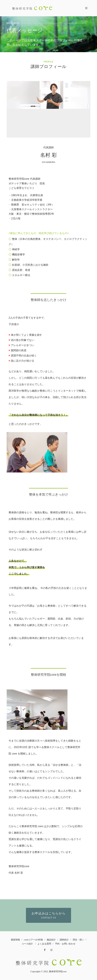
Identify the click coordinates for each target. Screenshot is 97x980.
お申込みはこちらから (48, 915)
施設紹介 (51, 940)
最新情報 (15, 940)
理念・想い (78, 940)
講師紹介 (64, 940)
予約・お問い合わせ (65, 944)
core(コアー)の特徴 (33, 940)
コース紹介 (27, 944)
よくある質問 (44, 944)
